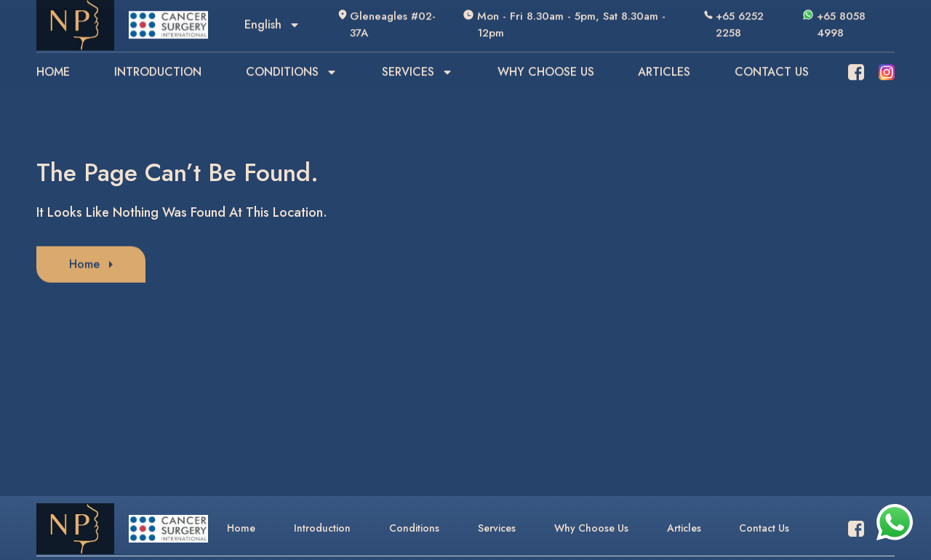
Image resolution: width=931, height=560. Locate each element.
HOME (53, 56)
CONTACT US (772, 56)
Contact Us (764, 528)
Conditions (414, 528)
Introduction (322, 528)
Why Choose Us (591, 528)
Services (497, 528)
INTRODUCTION (158, 56)
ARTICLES (664, 56)
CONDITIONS (292, 57)
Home (241, 528)
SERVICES (417, 57)
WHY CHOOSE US (546, 56)
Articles (684, 528)
